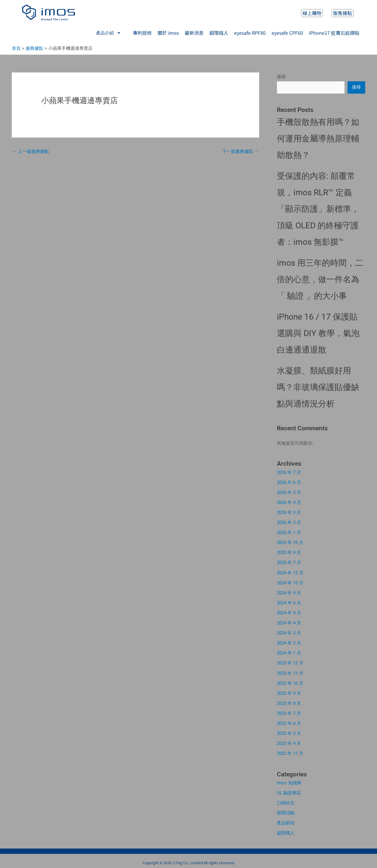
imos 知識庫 (289, 780)
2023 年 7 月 (289, 711)
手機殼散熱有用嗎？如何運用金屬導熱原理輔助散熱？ (318, 139)
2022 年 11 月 (290, 751)
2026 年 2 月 (289, 523)
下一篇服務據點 (240, 152)
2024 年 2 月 (289, 642)
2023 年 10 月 (290, 682)
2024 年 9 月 (289, 592)
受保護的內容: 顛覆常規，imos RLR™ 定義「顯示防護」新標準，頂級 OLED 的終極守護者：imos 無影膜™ (318, 209)
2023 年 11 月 (290, 672)
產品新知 (286, 820)
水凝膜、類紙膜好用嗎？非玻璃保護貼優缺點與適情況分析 (318, 387)
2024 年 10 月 (290, 582)
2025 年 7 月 (289, 562)
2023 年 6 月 (289, 721)
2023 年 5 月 (289, 731)
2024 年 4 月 (289, 622)
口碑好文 (286, 800)
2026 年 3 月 (289, 512)
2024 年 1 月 (289, 652)
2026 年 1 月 (289, 532)
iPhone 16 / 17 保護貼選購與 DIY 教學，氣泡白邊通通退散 (318, 334)
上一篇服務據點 (31, 152)
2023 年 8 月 (289, 701)
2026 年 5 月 (289, 492)
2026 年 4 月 (289, 502)
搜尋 (281, 77)
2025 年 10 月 (290, 542)
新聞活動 (286, 810)
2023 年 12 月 (290, 662)
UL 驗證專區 (289, 790)
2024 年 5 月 (289, 612)
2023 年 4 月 (289, 741)
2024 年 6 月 (289, 602)
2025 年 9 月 (289, 552)
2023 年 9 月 (289, 691)
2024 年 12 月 (290, 572)
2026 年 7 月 (289, 473)
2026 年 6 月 (289, 483)
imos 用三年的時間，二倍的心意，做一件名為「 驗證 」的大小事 (320, 280)
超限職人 (286, 830)
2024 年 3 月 (289, 632)
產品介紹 (109, 33)
